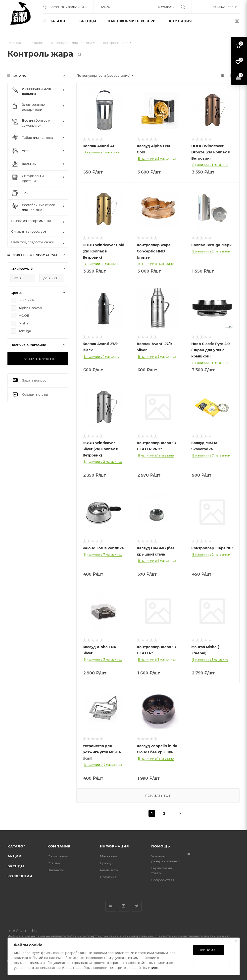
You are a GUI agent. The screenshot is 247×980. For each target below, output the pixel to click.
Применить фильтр (38, 359)
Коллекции (20, 876)
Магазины (109, 856)
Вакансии (56, 870)
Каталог (17, 846)
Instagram (123, 906)
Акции (15, 856)
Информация (115, 846)
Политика (108, 877)
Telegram (136, 906)
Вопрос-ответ (163, 880)
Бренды (16, 866)
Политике (150, 968)
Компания (59, 846)
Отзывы (54, 863)
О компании (58, 856)
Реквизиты (109, 870)
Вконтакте (111, 906)
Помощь (161, 846)
